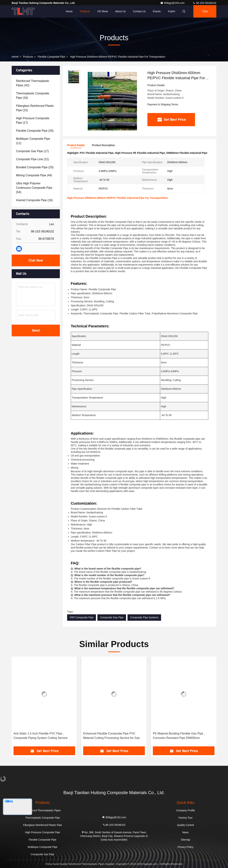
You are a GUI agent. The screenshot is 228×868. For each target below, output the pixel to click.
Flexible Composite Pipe (52, 57)
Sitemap (185, 840)
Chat (205, 11)
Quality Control (186, 825)
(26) (35, 131)
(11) (33, 141)
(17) (33, 120)
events (157, 11)
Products (85, 11)
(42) (33, 83)
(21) (33, 159)
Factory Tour (186, 818)
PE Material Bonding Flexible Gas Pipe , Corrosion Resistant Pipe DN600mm (179, 736)
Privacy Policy (185, 847)
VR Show (103, 11)
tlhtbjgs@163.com (173, 3)
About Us (120, 11)
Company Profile (186, 810)
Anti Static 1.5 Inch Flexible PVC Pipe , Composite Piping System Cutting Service (40, 736)
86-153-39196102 (204, 3)
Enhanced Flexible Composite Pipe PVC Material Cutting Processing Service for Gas (111, 736)
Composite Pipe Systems (144, 617)
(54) (34, 188)
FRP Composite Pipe (82, 617)
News (185, 832)
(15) (35, 108)
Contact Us (139, 11)
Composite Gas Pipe (112, 617)
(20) (35, 167)
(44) (34, 175)
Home (69, 11)
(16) (33, 96)
